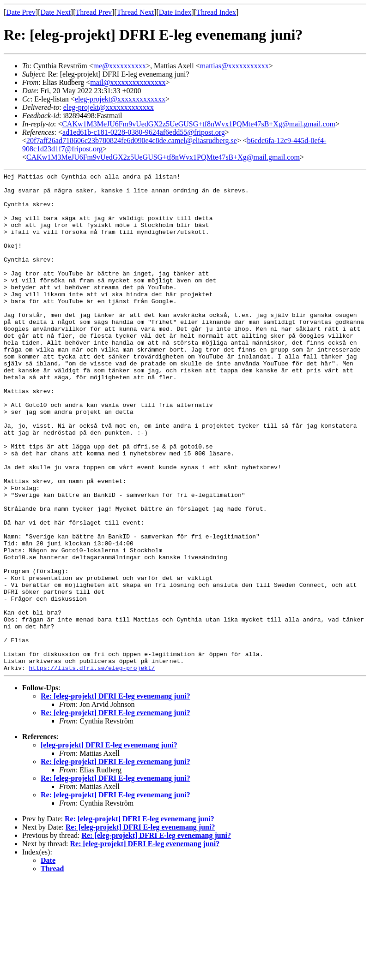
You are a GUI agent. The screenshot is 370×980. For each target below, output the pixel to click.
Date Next (56, 12)
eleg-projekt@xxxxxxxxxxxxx (120, 99)
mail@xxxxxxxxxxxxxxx (128, 82)
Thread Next (135, 12)
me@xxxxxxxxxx (120, 66)
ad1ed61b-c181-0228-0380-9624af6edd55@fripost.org (144, 132)
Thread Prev (94, 12)
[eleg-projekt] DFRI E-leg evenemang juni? (109, 845)
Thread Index (216, 12)
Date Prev (21, 12)
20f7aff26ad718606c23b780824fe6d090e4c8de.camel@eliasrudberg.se (132, 140)
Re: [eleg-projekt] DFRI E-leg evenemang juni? (115, 796)
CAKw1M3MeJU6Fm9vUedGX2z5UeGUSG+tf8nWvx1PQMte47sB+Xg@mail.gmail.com (199, 124)
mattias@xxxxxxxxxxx (234, 66)
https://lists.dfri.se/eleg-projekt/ (92, 767)
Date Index (175, 12)
